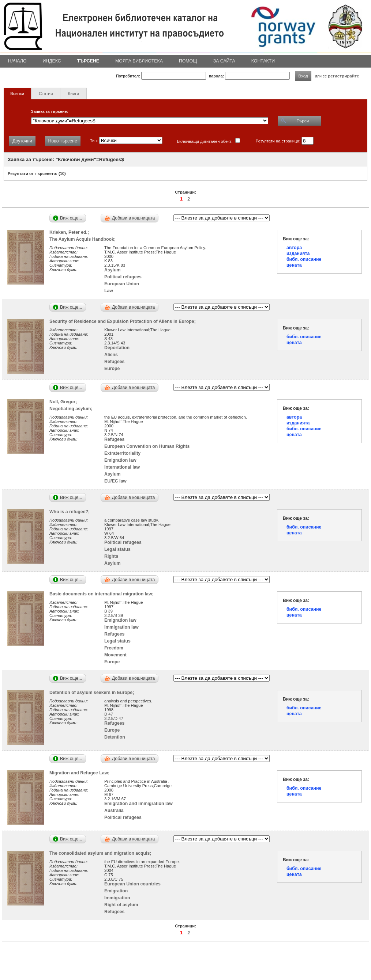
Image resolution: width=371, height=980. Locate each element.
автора (294, 248)
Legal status (117, 549)
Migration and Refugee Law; (81, 773)
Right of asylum (121, 905)
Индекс (52, 61)
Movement (115, 655)
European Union (122, 284)
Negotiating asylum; (72, 409)
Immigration (117, 898)
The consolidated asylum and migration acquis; (102, 853)
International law (122, 467)
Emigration (116, 891)
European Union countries (132, 884)
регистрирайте (344, 76)
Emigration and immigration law (138, 804)
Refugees (114, 362)
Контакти (263, 61)
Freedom (114, 648)
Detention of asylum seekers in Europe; (93, 693)
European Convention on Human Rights (147, 446)
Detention (115, 737)
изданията (298, 253)
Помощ (188, 61)
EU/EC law (115, 481)
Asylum (112, 270)
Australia (114, 811)
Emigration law (120, 460)
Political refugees (123, 277)
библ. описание (304, 259)
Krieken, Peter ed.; (70, 232)
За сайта (224, 61)
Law (109, 291)
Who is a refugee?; (71, 512)
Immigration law (121, 627)
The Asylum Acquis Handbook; (84, 239)
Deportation (117, 348)
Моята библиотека (139, 61)
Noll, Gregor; (64, 402)
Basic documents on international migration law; (103, 594)
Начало (17, 61)
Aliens (111, 355)
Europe (112, 369)
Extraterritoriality (122, 453)
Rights (111, 556)
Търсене (88, 61)
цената (294, 265)
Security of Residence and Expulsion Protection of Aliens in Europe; (124, 321)
